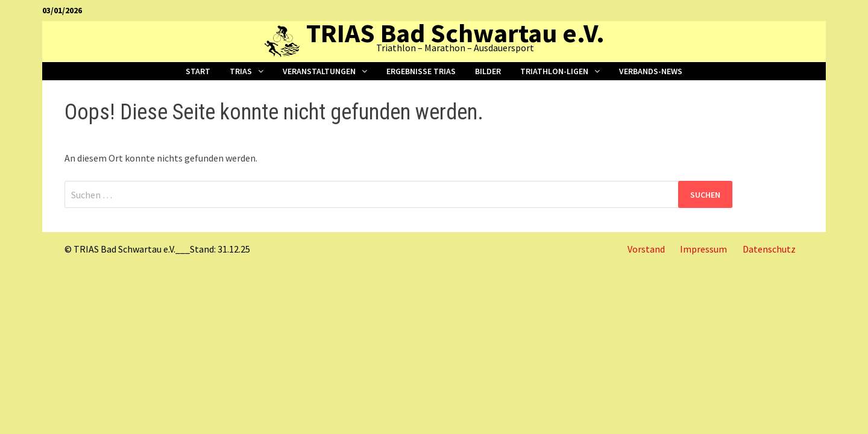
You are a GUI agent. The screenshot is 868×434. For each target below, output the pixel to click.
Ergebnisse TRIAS (421, 71)
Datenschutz (769, 249)
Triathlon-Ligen (554, 71)
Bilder (488, 71)
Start (198, 71)
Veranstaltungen (319, 71)
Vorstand (646, 249)
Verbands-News (651, 71)
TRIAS (241, 71)
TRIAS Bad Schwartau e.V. (455, 33)
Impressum (703, 249)
